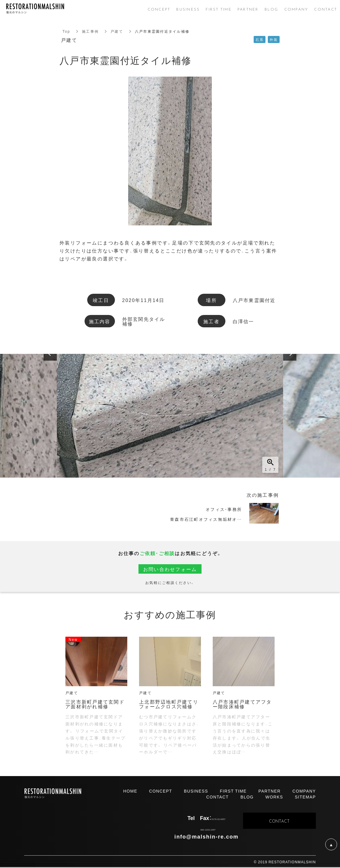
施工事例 (90, 31)
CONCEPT (161, 791)
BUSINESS (196, 791)
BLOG (247, 797)
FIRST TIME (233, 791)
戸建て (117, 31)
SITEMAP (305, 797)
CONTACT (217, 797)
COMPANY (304, 791)
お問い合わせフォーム (170, 569)
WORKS (274, 797)
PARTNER (269, 791)
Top (66, 31)
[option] (170, 416)
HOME (130, 791)
